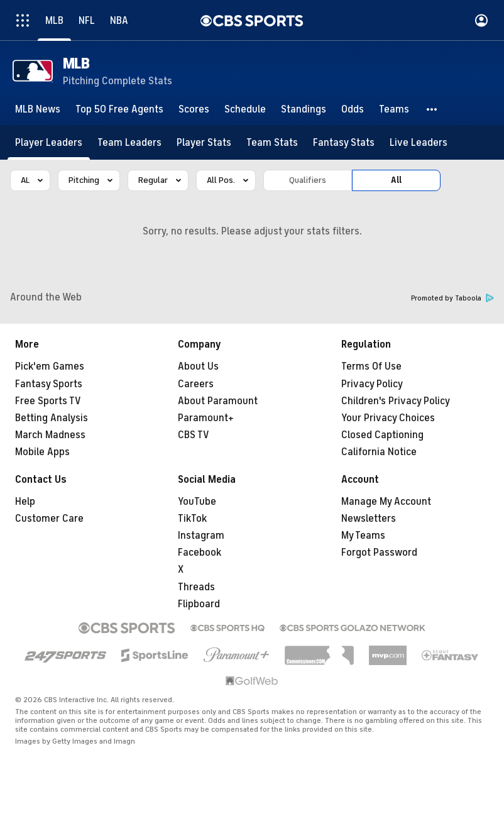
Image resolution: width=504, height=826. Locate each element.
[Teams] (394, 109)
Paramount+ (206, 418)
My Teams (363, 536)
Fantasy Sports (49, 384)
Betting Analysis (52, 418)
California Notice (379, 452)
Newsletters (369, 519)
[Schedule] (245, 109)
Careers (196, 384)
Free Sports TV (48, 401)
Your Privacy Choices (388, 418)
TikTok (192, 519)
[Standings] (304, 109)
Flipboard (199, 604)
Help (25, 502)
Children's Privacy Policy (396, 401)
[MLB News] (38, 109)
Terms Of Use (371, 366)
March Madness (50, 435)
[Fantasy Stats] (344, 142)
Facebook (200, 553)
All (396, 180)
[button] (432, 109)
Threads (196, 587)
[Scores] (194, 109)
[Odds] (353, 109)
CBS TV (194, 435)
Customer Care (49, 519)
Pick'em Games (50, 366)
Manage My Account (386, 502)
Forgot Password (379, 553)
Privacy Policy (372, 384)
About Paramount (218, 401)
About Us (198, 366)
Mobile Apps (42, 452)
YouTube (197, 502)
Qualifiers (308, 180)
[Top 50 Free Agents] (119, 109)
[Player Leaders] (49, 142)
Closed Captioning (382, 435)
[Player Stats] (204, 142)
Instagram (201, 536)
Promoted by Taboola (452, 298)
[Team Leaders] (129, 142)
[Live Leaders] (419, 142)
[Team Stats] (272, 142)
